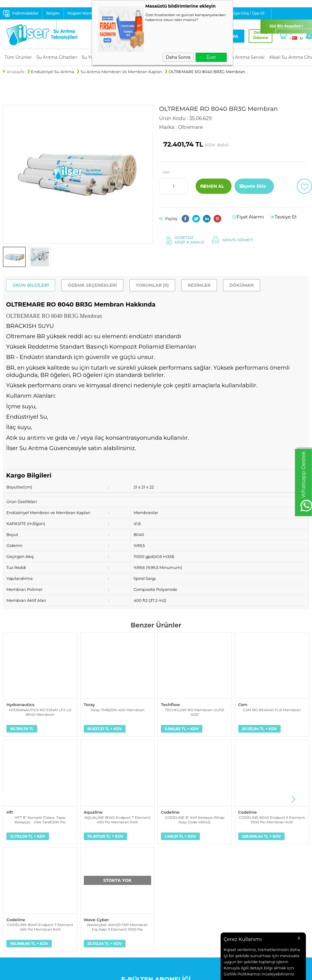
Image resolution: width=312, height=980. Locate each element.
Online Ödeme (256, 35)
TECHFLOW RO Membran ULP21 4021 (195, 712)
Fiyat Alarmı (255, 217)
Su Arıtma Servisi (246, 57)
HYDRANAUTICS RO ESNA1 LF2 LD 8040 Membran (40, 712)
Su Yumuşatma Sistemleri (29, 852)
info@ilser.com (236, 862)
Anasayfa (168, 845)
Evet (211, 57)
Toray (89, 704)
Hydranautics (20, 704)
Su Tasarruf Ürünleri (23, 890)
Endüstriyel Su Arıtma (25, 868)
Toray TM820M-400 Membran (117, 709)
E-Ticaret (136, 972)
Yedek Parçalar (18, 860)
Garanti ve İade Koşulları (105, 883)
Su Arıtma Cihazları (57, 57)
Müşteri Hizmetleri (84, 13)
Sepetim (167, 875)
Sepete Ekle (253, 186)
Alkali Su (11, 883)
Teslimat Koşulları (98, 860)
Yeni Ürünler (171, 852)
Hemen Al (212, 186)
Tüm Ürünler (18, 57)
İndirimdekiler (25, 13)
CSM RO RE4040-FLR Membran (272, 709)
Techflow (170, 704)
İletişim (53, 13)
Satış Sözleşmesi (97, 875)
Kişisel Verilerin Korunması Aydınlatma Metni (107, 849)
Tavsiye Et (287, 217)
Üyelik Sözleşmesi (99, 868)
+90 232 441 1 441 (238, 876)
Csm (243, 704)
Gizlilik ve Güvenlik (99, 890)
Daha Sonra (178, 57)
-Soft (122, 972)
